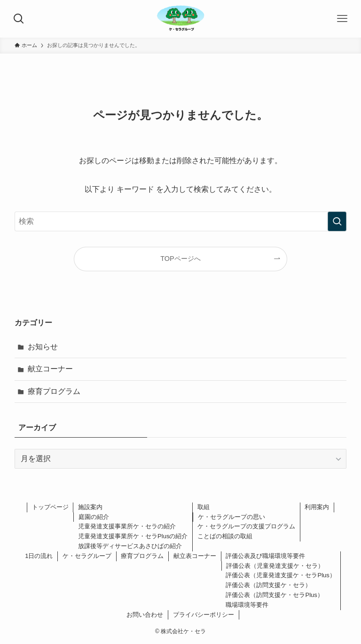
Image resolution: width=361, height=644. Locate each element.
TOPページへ (180, 259)
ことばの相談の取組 (225, 536)
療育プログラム (54, 391)
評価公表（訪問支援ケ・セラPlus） (274, 595)
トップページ (50, 507)
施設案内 (90, 507)
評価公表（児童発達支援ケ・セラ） (275, 566)
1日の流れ (39, 556)
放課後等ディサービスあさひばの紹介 (130, 546)
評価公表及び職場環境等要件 (265, 556)
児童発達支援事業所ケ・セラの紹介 (127, 526)
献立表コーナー (195, 556)
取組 (204, 507)
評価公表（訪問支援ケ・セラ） (268, 585)
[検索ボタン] (19, 19)
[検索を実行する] (337, 221)
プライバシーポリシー (204, 615)
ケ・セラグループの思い (232, 517)
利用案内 (317, 507)
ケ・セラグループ (87, 556)
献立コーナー (50, 369)
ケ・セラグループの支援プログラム (246, 526)
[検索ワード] (181, 221)
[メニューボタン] (342, 19)
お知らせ (43, 347)
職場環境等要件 (247, 605)
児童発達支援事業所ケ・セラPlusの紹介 (133, 536)
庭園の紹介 (94, 517)
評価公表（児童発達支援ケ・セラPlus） (280, 575)
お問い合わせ (145, 615)
